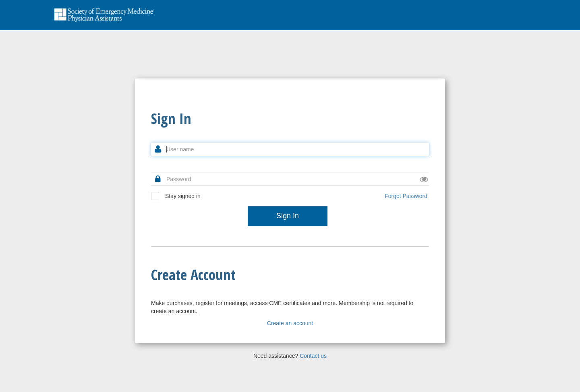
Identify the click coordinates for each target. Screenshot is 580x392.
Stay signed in (176, 196)
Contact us (313, 356)
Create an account (290, 323)
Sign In (288, 216)
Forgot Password (406, 196)
